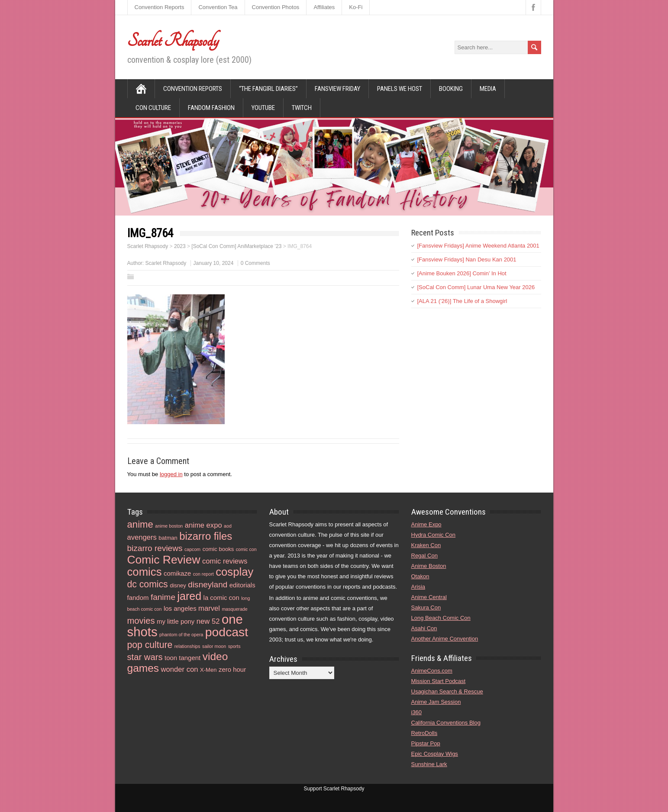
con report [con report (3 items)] (203, 574)
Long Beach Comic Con (441, 618)
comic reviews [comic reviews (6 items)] (225, 561)
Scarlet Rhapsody (173, 41)
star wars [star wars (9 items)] (145, 657)
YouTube (263, 108)
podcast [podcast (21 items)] (227, 632)
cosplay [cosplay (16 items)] (234, 572)
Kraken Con (426, 545)
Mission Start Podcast (439, 681)
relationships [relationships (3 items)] (187, 646)
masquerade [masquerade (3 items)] (234, 609)
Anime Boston (429, 566)
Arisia (418, 587)
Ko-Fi (356, 7)
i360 (417, 712)
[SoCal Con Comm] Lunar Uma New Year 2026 (476, 287)
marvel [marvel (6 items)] (209, 608)
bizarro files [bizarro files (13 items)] (206, 536)
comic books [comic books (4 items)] (218, 549)
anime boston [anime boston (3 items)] (169, 526)
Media (488, 89)
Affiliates (324, 7)
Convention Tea (218, 7)
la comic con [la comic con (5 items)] (221, 598)
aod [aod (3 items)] (228, 526)
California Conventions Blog (446, 723)
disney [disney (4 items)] (178, 585)
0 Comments (255, 263)
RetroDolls (424, 733)
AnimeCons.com (432, 671)
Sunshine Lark (429, 764)
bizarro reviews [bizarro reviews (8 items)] (155, 548)
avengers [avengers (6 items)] (142, 537)
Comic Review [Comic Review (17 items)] (164, 560)
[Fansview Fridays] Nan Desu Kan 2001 (467, 259)
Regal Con (424, 556)
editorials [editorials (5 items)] (242, 585)
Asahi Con (424, 628)
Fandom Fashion (211, 108)
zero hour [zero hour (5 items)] (232, 669)
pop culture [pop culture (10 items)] (150, 645)
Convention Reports (160, 7)
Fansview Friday (337, 89)
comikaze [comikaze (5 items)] (177, 573)
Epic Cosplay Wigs (435, 754)
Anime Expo (426, 524)
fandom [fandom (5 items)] (138, 598)
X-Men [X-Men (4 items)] (208, 670)
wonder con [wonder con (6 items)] (180, 669)
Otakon (420, 576)
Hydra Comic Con (434, 535)
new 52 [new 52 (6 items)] (208, 621)
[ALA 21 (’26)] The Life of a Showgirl (462, 301)
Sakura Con (426, 607)
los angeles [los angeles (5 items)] (180, 608)
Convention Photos (276, 7)
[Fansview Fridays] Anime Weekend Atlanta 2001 (478, 246)
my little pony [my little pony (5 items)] (176, 621)
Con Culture (153, 108)
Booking (451, 89)
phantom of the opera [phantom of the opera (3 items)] (181, 635)
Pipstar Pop (426, 743)
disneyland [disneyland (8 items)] (208, 585)
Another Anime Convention (445, 639)
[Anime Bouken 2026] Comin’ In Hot (462, 273)
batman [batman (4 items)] (168, 538)
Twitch (302, 108)
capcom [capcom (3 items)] (192, 549)
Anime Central (429, 597)
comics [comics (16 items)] (145, 572)
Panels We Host (400, 89)
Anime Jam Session (436, 702)
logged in (171, 474)
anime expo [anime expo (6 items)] (203, 525)
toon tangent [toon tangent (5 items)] (182, 658)
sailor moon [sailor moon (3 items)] (214, 646)
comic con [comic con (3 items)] (246, 549)
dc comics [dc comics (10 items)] (148, 584)
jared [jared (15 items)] (189, 596)
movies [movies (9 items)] (141, 621)
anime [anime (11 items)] (140, 524)
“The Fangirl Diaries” (268, 89)
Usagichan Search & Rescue (447, 691)
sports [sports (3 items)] (234, 646)
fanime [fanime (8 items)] (163, 597)
